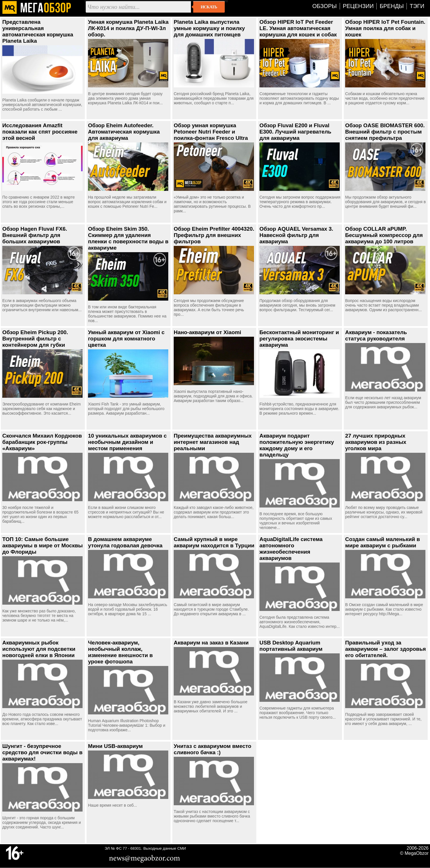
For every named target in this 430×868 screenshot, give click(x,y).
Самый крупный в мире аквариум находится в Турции (214, 542)
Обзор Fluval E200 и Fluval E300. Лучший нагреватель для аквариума (295, 132)
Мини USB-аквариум (115, 746)
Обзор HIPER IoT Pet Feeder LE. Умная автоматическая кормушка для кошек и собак (298, 28)
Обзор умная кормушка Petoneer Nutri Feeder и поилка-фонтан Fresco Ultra (211, 132)
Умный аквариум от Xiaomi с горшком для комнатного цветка (126, 339)
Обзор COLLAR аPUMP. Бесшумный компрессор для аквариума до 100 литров (384, 235)
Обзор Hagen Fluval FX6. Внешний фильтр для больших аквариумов (35, 235)
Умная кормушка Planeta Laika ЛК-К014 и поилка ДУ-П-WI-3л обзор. (128, 28)
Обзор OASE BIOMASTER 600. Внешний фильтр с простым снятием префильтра (385, 132)
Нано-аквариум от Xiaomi (207, 332)
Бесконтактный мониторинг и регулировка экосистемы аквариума (299, 339)
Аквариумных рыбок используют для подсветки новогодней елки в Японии (39, 649)
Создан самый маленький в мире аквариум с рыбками (383, 542)
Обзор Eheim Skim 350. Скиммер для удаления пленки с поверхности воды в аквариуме (128, 238)
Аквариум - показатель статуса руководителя (376, 335)
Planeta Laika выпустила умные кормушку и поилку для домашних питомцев (209, 28)
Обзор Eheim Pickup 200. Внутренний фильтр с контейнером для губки (35, 339)
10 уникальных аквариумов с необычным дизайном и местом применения (127, 442)
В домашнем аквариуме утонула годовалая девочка (125, 542)
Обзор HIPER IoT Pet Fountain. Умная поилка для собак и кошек (385, 28)
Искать (209, 7)
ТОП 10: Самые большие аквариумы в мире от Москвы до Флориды (43, 545)
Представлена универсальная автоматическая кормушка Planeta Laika (38, 31)
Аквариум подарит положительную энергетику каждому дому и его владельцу (297, 445)
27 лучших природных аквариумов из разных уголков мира (376, 442)
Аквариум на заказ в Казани (211, 643)
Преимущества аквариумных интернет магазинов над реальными (213, 442)
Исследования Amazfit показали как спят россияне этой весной (40, 132)
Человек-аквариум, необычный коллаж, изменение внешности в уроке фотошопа (120, 652)
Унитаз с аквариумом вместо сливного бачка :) (213, 749)
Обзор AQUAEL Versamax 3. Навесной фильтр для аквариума (296, 235)
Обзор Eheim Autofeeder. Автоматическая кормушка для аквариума (124, 132)
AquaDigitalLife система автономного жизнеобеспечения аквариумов (291, 549)
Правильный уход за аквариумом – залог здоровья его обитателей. (386, 649)
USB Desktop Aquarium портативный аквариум (291, 646)
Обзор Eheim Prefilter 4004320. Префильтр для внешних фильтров (214, 235)
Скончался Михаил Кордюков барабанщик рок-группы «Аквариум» (42, 442)
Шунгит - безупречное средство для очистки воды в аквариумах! (42, 752)
